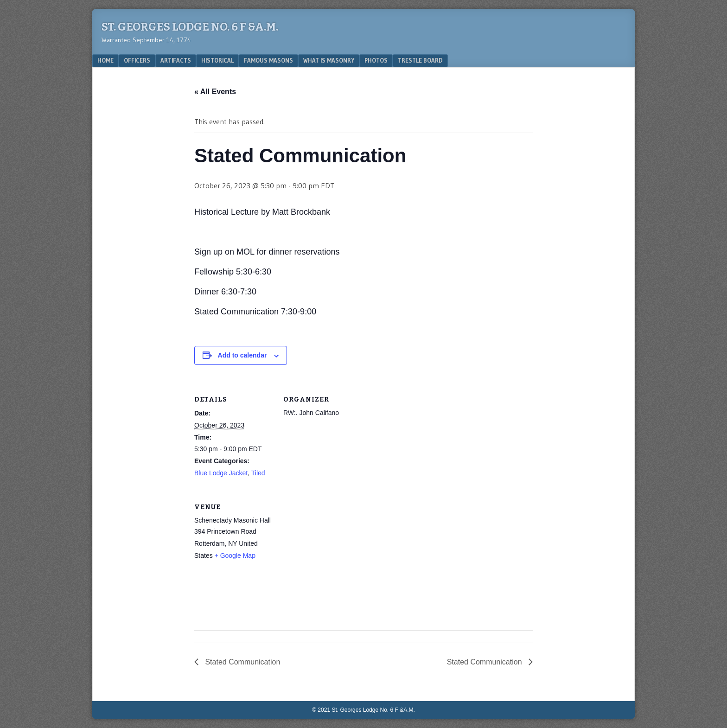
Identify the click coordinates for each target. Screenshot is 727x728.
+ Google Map (235, 556)
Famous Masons (268, 60)
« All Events (215, 92)
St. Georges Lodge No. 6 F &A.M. (190, 27)
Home (105, 60)
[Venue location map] (332, 551)
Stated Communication (242, 662)
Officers (137, 60)
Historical (217, 60)
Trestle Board (420, 60)
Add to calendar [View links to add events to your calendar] (242, 355)
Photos (376, 60)
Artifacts (176, 60)
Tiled (258, 473)
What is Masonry (329, 60)
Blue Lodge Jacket (221, 473)
